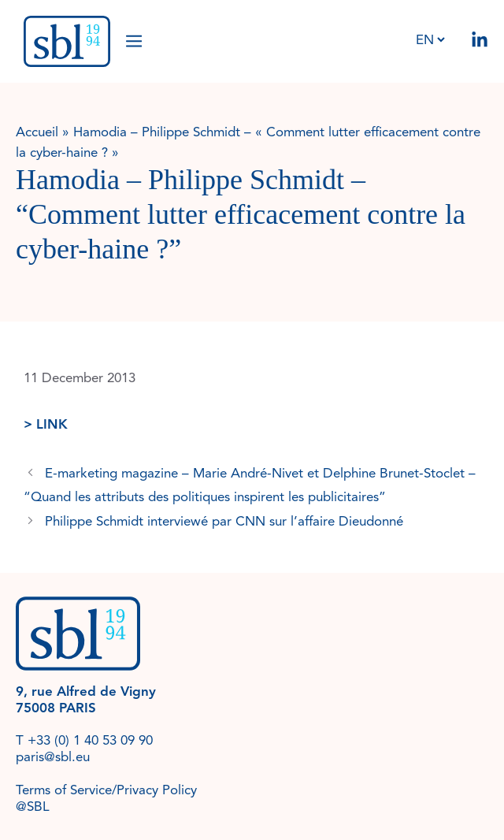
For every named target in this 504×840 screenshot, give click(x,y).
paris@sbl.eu (53, 757)
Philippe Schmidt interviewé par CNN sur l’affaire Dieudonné (224, 521)
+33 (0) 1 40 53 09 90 (90, 740)
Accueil (37, 132)
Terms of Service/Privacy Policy (106, 790)
